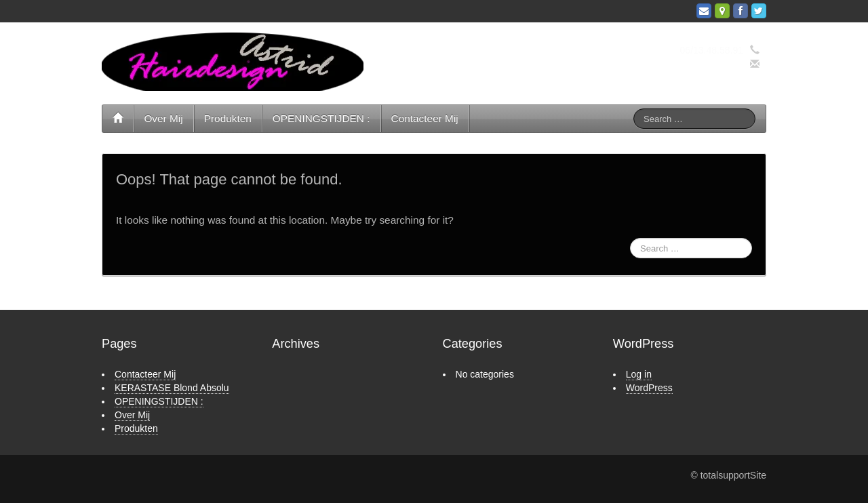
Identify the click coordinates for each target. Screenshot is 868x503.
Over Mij (163, 118)
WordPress (649, 388)
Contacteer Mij (425, 118)
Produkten (228, 118)
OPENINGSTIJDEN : (321, 118)
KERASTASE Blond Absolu (172, 388)
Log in (639, 374)
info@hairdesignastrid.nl (692, 64)
